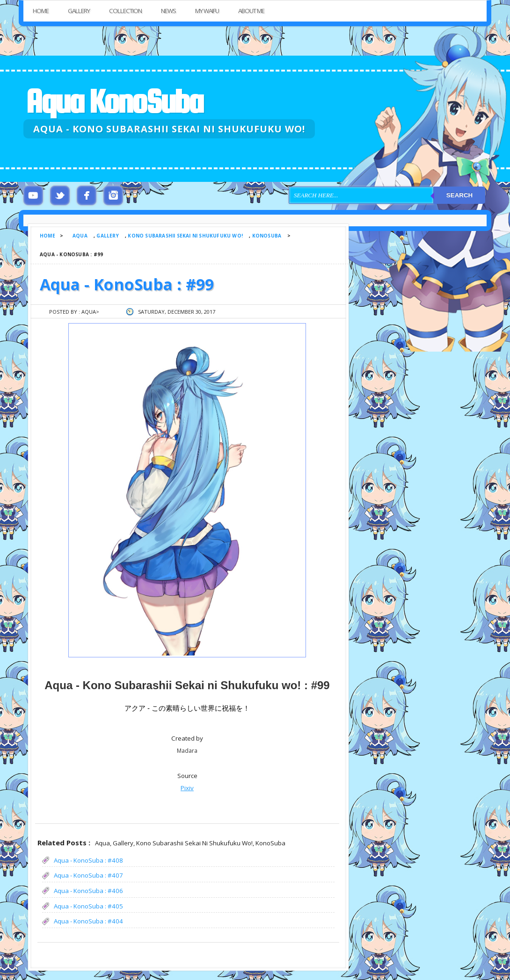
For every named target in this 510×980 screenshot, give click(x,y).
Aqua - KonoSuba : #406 (88, 891)
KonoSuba (267, 236)
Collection (125, 11)
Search (459, 195)
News (168, 11)
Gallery (79, 11)
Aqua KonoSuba (114, 101)
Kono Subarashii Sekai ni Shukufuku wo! (185, 236)
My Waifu (207, 11)
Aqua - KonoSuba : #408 (88, 860)
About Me (251, 11)
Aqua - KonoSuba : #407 (88, 875)
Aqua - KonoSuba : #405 (88, 906)
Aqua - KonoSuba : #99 (127, 284)
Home (41, 11)
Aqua (80, 236)
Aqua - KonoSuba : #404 (88, 921)
